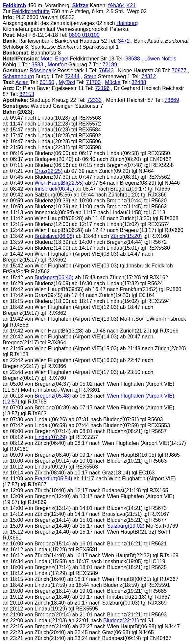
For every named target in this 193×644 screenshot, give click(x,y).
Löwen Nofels (160, 59)
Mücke (113, 82)
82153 (27, 94)
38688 (133, 59)
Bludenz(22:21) (121, 621)
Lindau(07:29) (51, 437)
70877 (179, 70)
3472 (124, 41)
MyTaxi (67, 82)
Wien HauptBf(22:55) (59, 183)
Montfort (57, 65)
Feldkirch (14, 5)
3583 (37, 65)
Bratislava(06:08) (54, 236)
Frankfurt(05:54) (53, 479)
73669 (172, 100)
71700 (94, 82)
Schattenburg (18, 76)
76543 (106, 70)
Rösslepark (43, 70)
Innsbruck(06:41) (54, 189)
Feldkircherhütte (31, 11)
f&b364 (117, 5)
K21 (131, 5)
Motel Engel (55, 59)
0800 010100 (84, 35)
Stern (90, 76)
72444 (72, 76)
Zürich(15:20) (126, 236)
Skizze (80, 5)
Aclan (22, 82)
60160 (47, 82)
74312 (149, 76)
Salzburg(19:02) (126, 526)
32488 (139, 82)
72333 (95, 100)
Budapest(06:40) (54, 277)
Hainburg (127, 23)
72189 (110, 65)
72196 (102, 88)
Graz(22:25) (48, 171)
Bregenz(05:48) (53, 396)
